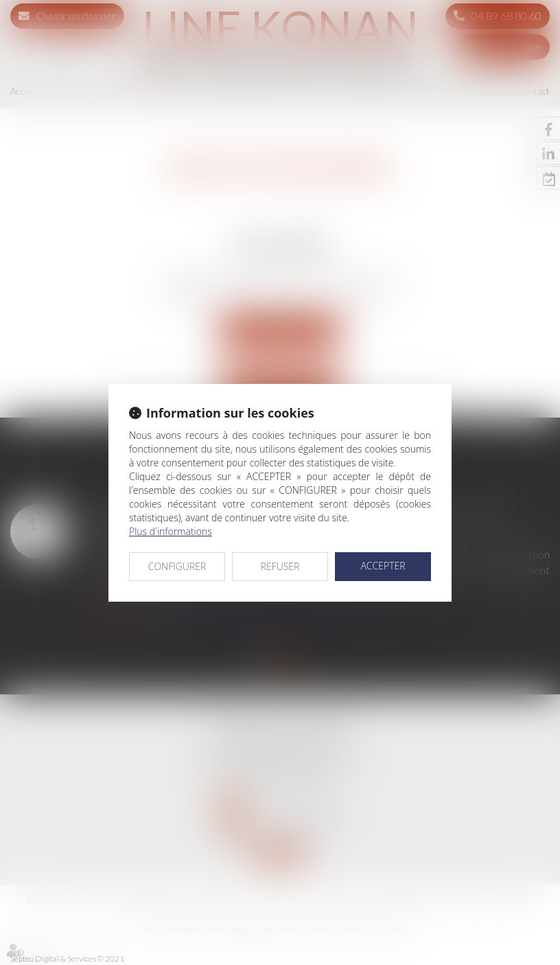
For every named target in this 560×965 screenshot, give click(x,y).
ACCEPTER (383, 566)
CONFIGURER (177, 566)
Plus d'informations (171, 531)
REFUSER (280, 566)
